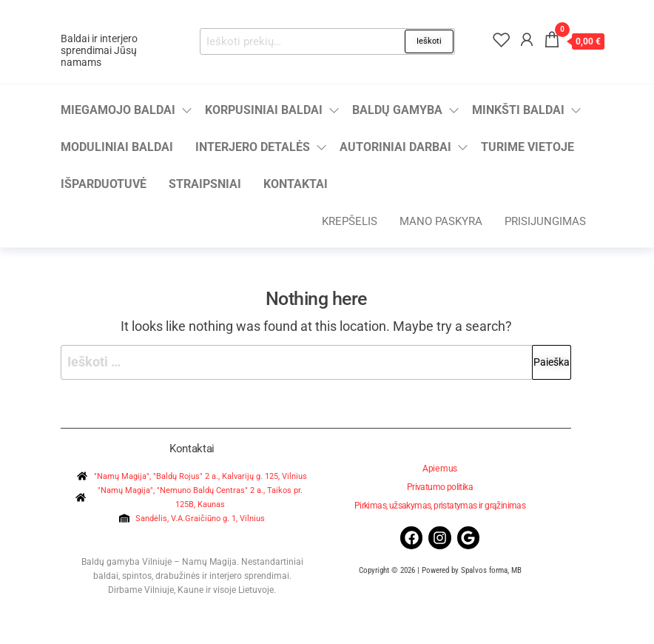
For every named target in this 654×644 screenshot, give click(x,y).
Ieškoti (429, 41)
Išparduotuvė (104, 184)
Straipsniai (205, 184)
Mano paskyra (441, 221)
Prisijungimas (545, 221)
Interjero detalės (253, 147)
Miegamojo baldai (118, 110)
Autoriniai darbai (395, 147)
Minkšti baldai (518, 110)
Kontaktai (296, 184)
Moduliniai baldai (117, 147)
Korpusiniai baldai (264, 110)
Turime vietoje (527, 147)
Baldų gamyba (397, 110)
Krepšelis (350, 221)
